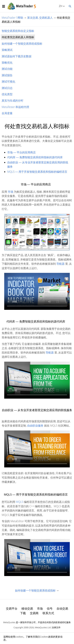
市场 (10, 192)
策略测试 (7, 50)
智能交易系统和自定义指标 (18, 31)
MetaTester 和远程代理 (15, 107)
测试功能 (7, 69)
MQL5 (20, 502)
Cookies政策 (46, 637)
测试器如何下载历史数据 (17, 56)
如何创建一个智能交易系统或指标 (22, 44)
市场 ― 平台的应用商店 (21, 152)
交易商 (34, 613)
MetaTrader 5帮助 (12, 18)
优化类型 (7, 94)
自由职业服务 (35, 426)
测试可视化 (8, 82)
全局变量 (7, 113)
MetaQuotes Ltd (43, 627)
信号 (50, 608)
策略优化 (7, 63)
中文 (60, 6)
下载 (23, 613)
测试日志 (7, 88)
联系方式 (48, 613)
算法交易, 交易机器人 (40, 18)
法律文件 (56, 627)
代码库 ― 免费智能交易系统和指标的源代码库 (35, 157)
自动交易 (62, 608)
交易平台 (12, 608)
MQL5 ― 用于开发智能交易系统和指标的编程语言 (37, 172)
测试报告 (7, 75)
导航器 (60, 264)
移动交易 (27, 608)
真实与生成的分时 (13, 100)
